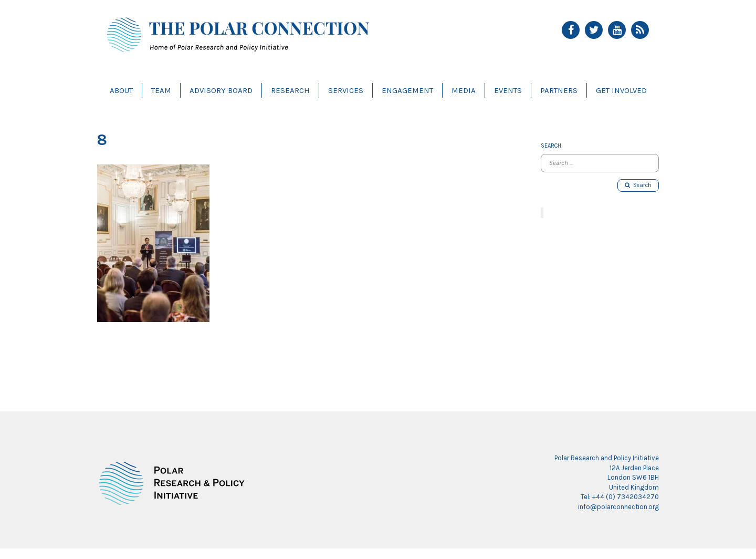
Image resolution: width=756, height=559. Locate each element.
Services (346, 90)
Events (508, 90)
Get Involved (621, 90)
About (121, 90)
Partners (559, 90)
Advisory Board (221, 90)
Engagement (407, 90)
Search (638, 185)
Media (464, 90)
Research (290, 90)
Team (161, 90)
